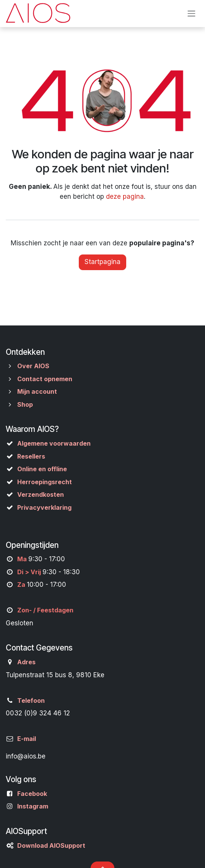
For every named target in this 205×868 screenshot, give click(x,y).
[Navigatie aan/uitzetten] (192, 13)
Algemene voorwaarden (54, 443)
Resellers (31, 456)
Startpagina (102, 262)
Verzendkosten (41, 494)
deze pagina (125, 196)
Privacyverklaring (44, 507)
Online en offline (42, 469)
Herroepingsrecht (45, 482)
